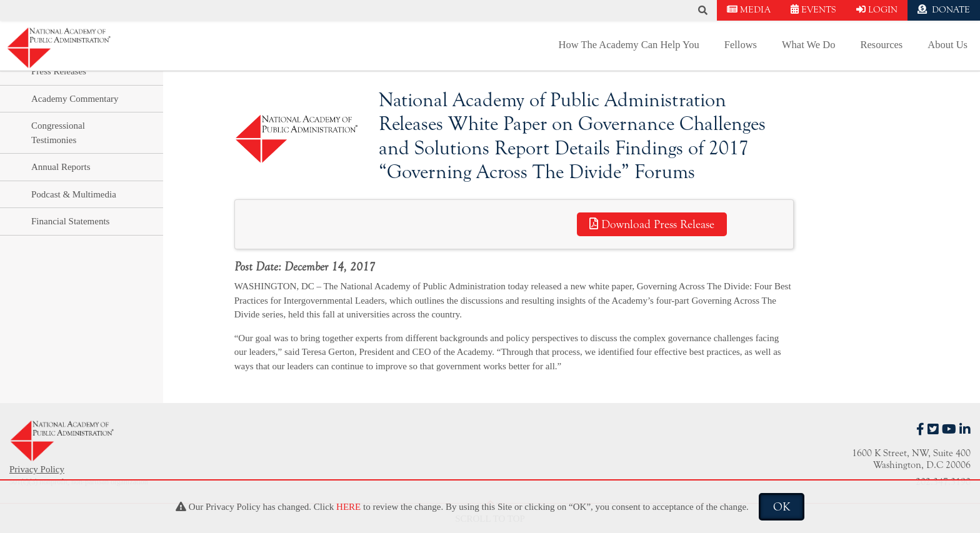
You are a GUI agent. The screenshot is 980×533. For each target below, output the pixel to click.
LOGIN (877, 10)
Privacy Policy (37, 469)
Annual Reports (61, 167)
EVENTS (813, 10)
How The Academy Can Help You (629, 45)
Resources (881, 45)
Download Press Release (652, 224)
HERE (348, 507)
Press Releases (59, 71)
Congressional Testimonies (58, 133)
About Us (947, 45)
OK (782, 507)
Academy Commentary (75, 99)
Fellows (741, 45)
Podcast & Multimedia (74, 194)
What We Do (808, 45)
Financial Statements (70, 221)
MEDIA (749, 10)
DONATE (944, 10)
